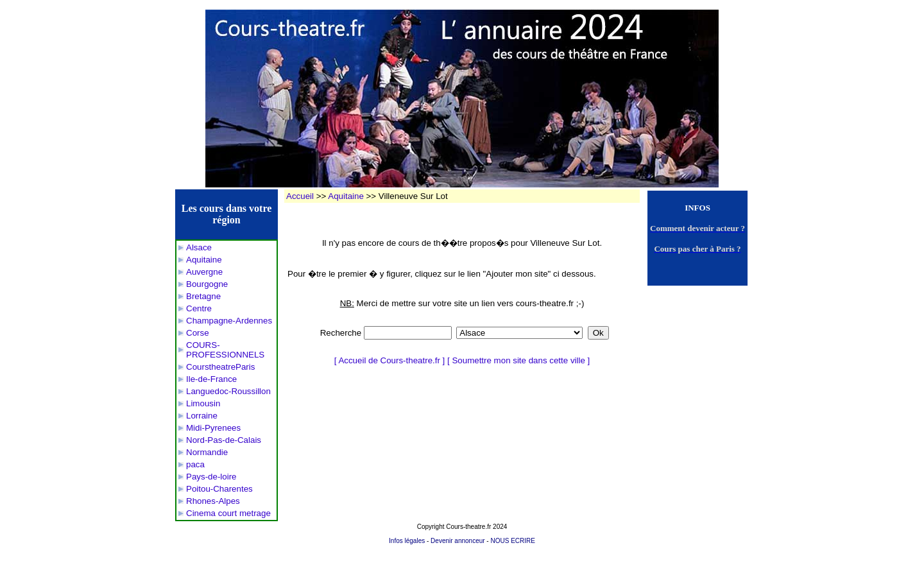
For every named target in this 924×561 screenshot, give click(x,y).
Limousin (203, 403)
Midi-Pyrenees (213, 428)
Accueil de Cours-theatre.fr (389, 360)
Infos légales (407, 541)
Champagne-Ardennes (229, 321)
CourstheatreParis (220, 367)
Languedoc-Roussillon (228, 391)
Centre (199, 308)
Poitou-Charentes (219, 489)
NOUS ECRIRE (512, 541)
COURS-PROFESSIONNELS (225, 350)
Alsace (199, 247)
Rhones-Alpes (213, 501)
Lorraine (202, 416)
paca (195, 464)
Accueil (300, 196)
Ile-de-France (211, 379)
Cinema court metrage (228, 513)
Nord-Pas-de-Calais (224, 440)
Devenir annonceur (458, 541)
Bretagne (203, 296)
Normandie (207, 452)
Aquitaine (204, 260)
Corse (198, 333)
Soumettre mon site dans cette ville (518, 360)
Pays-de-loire (211, 477)
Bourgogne (207, 284)
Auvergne (204, 272)
